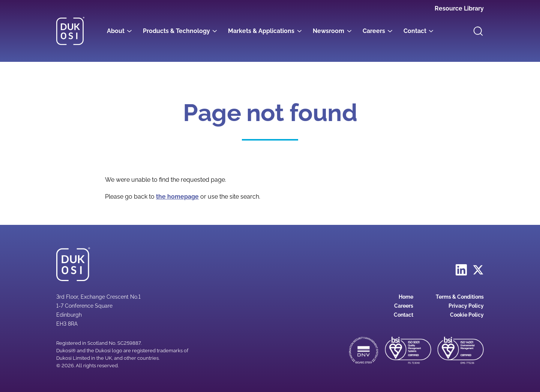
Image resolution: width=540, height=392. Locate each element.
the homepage (177, 197)
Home (406, 297)
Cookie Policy (467, 315)
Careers (374, 31)
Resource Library (459, 8)
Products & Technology (176, 31)
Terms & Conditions (460, 297)
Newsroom (328, 31)
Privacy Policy (466, 306)
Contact (415, 31)
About (116, 31)
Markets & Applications (261, 31)
